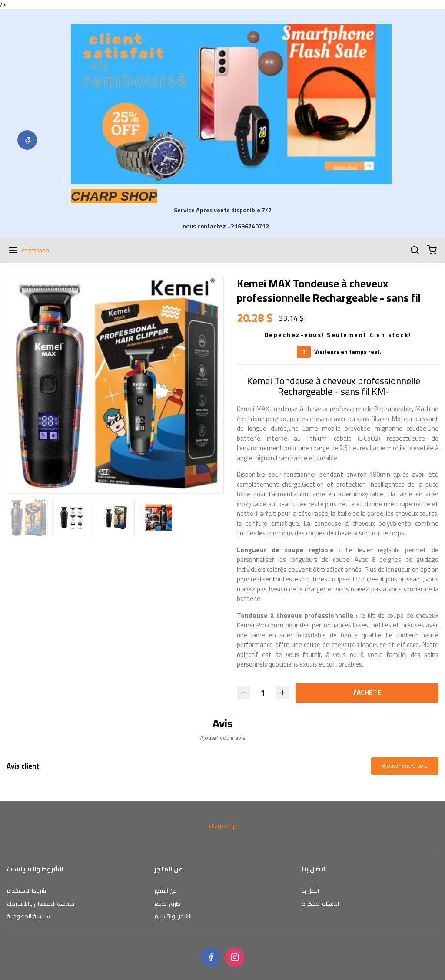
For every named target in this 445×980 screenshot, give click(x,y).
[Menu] (13, 251)
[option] (115, 385)
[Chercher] (415, 251)
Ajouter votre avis (405, 766)
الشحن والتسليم (173, 917)
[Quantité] (263, 693)
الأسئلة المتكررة (320, 904)
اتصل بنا (310, 891)
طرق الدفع (167, 904)
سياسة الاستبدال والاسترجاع (40, 904)
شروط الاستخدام (26, 891)
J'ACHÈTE (367, 692)
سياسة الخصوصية (28, 917)
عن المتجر (165, 891)
